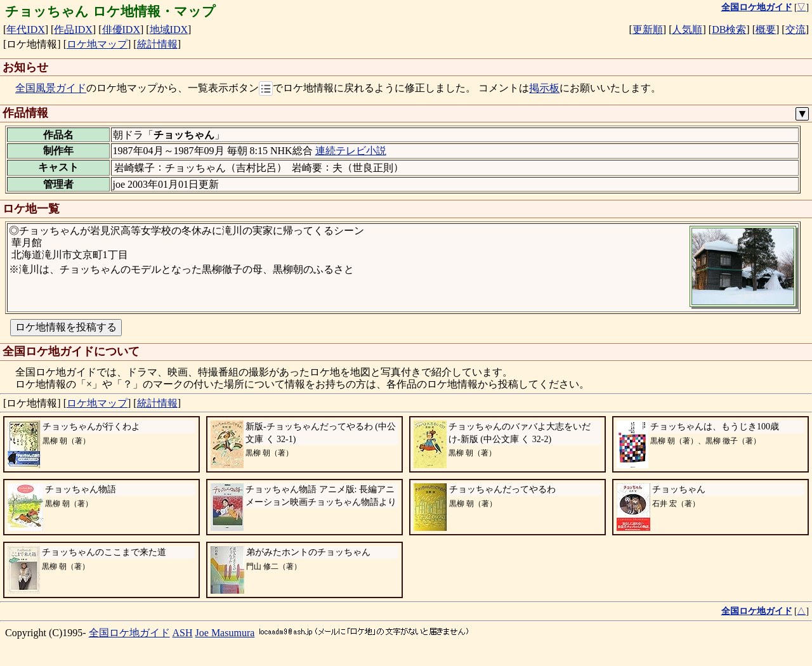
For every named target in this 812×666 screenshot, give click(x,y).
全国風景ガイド (51, 88)
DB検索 (729, 29)
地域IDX (169, 29)
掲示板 (544, 88)
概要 (766, 29)
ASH (183, 633)
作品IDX (73, 29)
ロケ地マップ (97, 44)
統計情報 (157, 44)
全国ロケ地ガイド (129, 633)
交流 (796, 29)
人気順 (687, 29)
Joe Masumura (225, 633)
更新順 (648, 29)
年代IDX (25, 29)
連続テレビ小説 (351, 151)
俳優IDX (121, 29)
